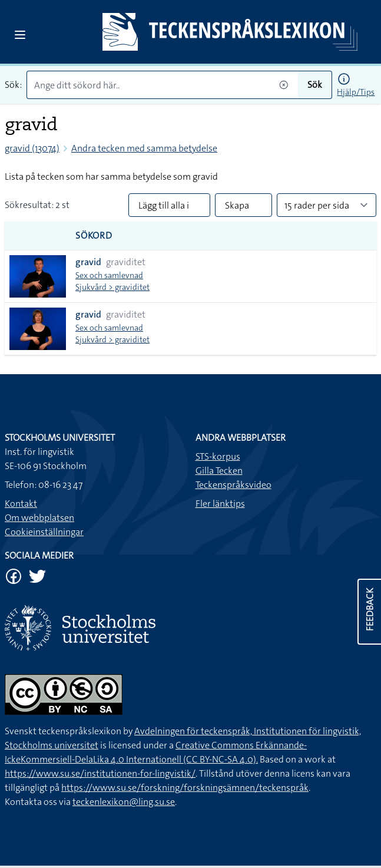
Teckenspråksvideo (233, 485)
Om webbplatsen (39, 518)
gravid (88, 262)
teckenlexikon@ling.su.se (124, 802)
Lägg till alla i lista (164, 208)
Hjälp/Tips (356, 92)
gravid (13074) (32, 148)
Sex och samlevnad (109, 275)
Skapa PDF (237, 208)
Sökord (94, 235)
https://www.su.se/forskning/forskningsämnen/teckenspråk (185, 788)
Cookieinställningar (44, 532)
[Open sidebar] (20, 35)
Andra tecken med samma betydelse (144, 148)
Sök (315, 85)
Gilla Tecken (219, 471)
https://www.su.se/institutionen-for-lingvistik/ (100, 773)
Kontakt (21, 504)
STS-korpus (218, 456)
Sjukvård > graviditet (112, 287)
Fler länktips (220, 504)
